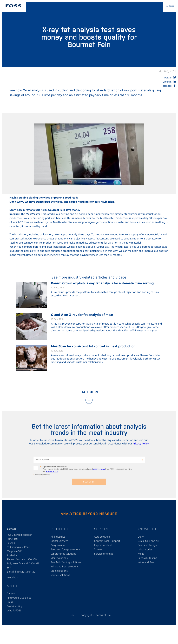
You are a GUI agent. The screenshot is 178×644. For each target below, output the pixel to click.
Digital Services (59, 541)
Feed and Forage (147, 545)
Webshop (12, 578)
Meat (141, 554)
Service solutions (60, 575)
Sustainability (15, 606)
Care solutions (102, 537)
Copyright (86, 615)
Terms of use (103, 615)
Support (101, 529)
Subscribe (89, 482)
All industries (58, 537)
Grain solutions (59, 571)
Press (10, 602)
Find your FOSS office (19, 598)
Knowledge (147, 529)
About (12, 586)
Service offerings (104, 554)
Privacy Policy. (52, 472)
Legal (71, 615)
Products (59, 529)
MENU (170, 7)
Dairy (141, 537)
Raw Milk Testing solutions (66, 562)
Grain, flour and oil (148, 541)
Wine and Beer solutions (64, 567)
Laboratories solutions (63, 554)
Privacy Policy (141, 444)
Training (99, 550)
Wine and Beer (146, 562)
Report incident (103, 545)
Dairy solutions (59, 545)
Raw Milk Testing (147, 558)
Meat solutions (59, 558)
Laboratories (145, 550)
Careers (11, 594)
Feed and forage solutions (65, 550)
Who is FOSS (14, 611)
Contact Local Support (107, 541)
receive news (99, 469)
